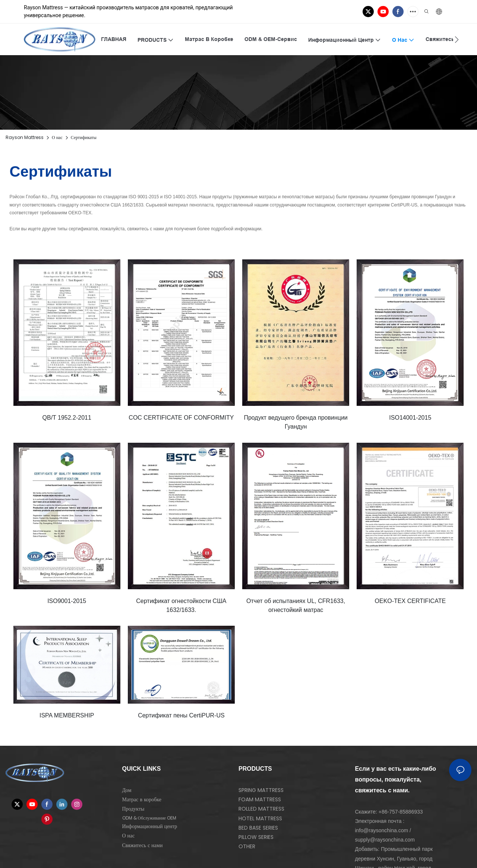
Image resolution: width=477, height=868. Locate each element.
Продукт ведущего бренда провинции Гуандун (296, 422)
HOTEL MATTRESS (260, 818)
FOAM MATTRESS (260, 799)
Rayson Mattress (25, 137)
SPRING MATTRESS (261, 790)
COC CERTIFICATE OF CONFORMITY (181, 418)
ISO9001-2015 (67, 601)
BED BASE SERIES (258, 828)
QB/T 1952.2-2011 (67, 418)
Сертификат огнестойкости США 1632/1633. (181, 605)
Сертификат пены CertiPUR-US (181, 715)
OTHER (247, 846)
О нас (57, 137)
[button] (457, 40)
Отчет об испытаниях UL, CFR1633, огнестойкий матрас (296, 605)
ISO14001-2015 (410, 418)
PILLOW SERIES (256, 837)
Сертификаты (84, 137)
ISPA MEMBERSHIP (67, 715)
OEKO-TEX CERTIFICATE (410, 601)
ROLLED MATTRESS (261, 809)
